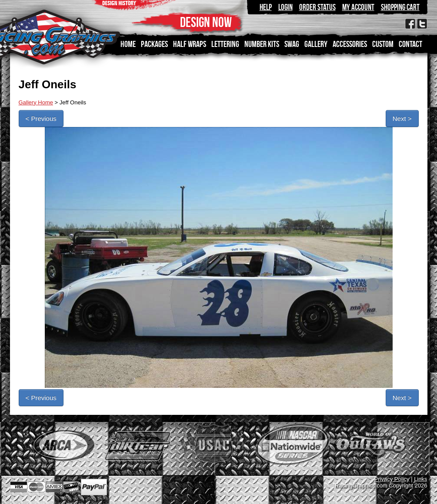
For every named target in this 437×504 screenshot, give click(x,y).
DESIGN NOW (206, 22)
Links (420, 479)
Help (266, 7)
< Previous (41, 118)
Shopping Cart (400, 7)
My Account (358, 7)
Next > (402, 118)
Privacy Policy (392, 479)
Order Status (317, 7)
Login (285, 7)
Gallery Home (36, 102)
